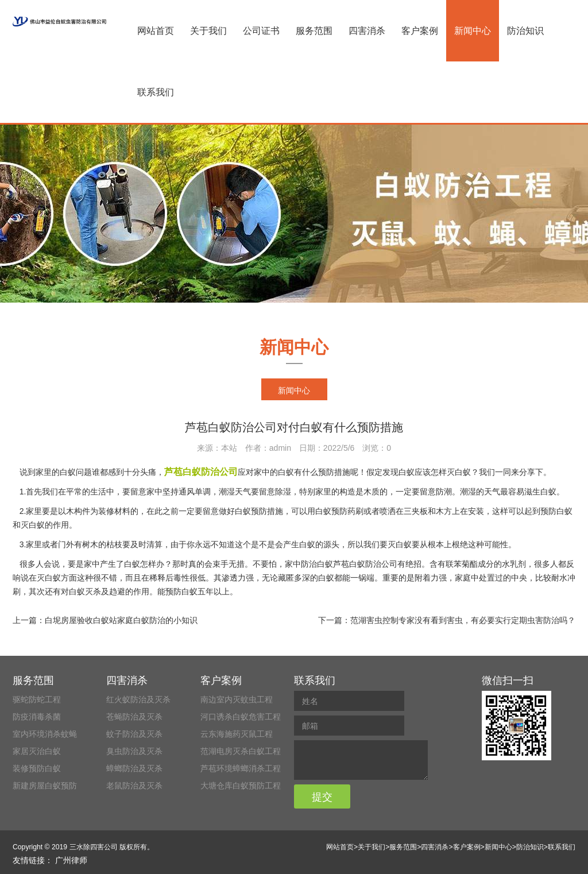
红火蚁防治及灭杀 (138, 699)
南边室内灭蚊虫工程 (237, 699)
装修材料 (114, 511)
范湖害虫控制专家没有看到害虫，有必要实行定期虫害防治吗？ (463, 620)
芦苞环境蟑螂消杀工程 (241, 768)
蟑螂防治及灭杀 (134, 768)
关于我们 (208, 31)
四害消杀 (367, 31)
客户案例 (420, 31)
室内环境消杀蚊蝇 (45, 734)
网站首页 (156, 31)
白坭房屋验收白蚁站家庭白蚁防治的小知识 (121, 620)
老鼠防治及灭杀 (134, 786)
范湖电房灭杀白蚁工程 (241, 751)
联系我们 (156, 92)
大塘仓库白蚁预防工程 (241, 786)
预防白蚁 (181, 591)
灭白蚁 (49, 578)
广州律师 (71, 860)
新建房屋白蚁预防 (45, 786)
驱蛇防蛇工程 (37, 699)
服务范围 (314, 31)
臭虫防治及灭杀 (134, 751)
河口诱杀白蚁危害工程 (241, 717)
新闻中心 (473, 31)
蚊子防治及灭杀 (134, 734)
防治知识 (525, 31)
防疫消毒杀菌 (37, 717)
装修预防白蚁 (37, 768)
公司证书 (261, 31)
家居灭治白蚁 (37, 751)
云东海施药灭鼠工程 (237, 734)
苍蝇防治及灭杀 (134, 717)
